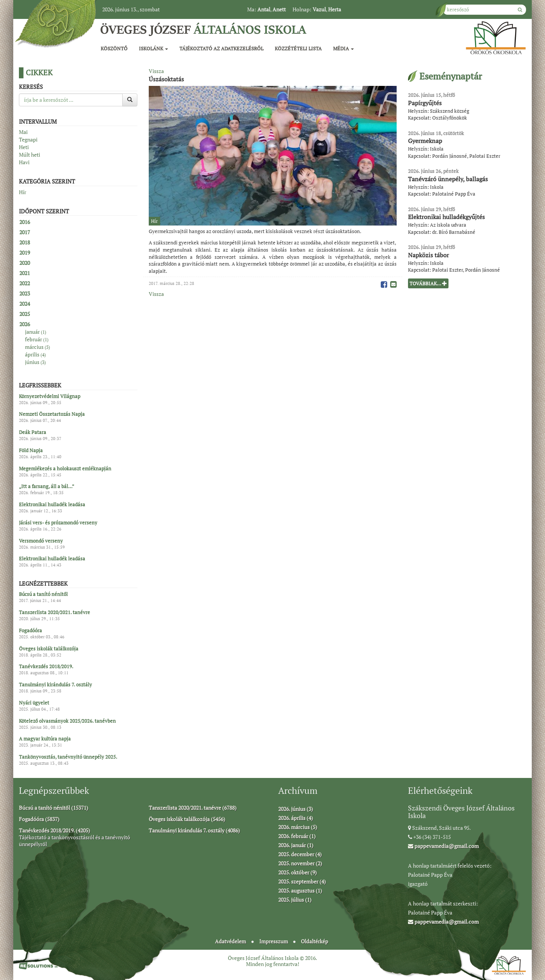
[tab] (78, 222)
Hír (23, 192)
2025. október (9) (297, 872)
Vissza (156, 71)
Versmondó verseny (41, 541)
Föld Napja (31, 450)
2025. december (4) (300, 854)
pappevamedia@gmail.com (443, 846)
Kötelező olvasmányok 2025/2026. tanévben (67, 721)
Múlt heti (30, 155)
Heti (24, 147)
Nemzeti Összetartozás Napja (52, 414)
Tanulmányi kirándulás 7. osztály (55, 685)
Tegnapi (28, 139)
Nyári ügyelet (34, 703)
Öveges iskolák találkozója (49, 649)
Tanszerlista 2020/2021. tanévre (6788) (193, 808)
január (36, 332)
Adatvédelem (230, 941)
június (35, 362)
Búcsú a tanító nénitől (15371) (54, 808)
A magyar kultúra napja (45, 739)
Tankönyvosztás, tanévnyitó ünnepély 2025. (68, 757)
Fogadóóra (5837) (39, 819)
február (37, 339)
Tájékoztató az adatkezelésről (221, 48)
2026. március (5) (298, 827)
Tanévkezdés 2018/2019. (46, 667)
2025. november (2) (300, 863)
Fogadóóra (30, 630)
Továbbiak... (428, 283)
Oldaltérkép (315, 941)
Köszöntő (114, 48)
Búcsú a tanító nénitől (43, 594)
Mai (23, 132)
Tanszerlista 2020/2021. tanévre (54, 613)
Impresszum (274, 941)
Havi (24, 162)
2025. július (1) (295, 900)
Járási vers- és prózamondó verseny (58, 523)
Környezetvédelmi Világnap (50, 396)
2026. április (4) (296, 818)
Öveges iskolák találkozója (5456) (187, 819)
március (37, 347)
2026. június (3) (296, 809)
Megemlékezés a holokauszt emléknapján (65, 468)
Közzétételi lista (298, 48)
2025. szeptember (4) (302, 881)
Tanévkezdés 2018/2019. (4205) (54, 830)
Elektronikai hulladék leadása (52, 505)
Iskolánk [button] (153, 48)
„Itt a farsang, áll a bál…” (47, 487)
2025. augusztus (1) (300, 891)
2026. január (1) (296, 845)
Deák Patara (33, 432)
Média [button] (343, 48)
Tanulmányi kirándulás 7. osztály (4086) (194, 830)
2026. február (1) (297, 836)
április (35, 354)
